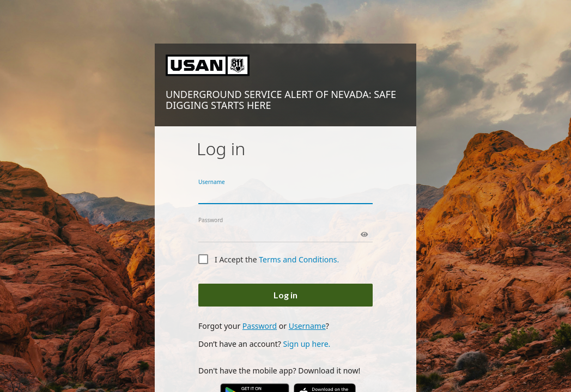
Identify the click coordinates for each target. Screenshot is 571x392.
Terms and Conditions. (299, 259)
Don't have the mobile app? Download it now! (279, 370)
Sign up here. (306, 344)
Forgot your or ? (264, 326)
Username (212, 182)
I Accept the (277, 259)
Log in (285, 295)
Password (211, 220)
